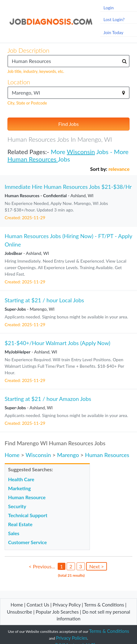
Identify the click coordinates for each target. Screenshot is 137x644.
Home (12, 455)
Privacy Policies (71, 638)
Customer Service (27, 542)
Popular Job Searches (57, 612)
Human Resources (33, 159)
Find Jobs (68, 124)
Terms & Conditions (105, 605)
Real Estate (20, 524)
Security (17, 506)
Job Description (28, 50)
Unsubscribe (19, 612)
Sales (14, 533)
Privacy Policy (67, 605)
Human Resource (27, 497)
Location (19, 82)
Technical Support (28, 515)
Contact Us (38, 605)
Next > (97, 566)
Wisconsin (81, 152)
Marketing (19, 488)
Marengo (68, 455)
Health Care (21, 479)
